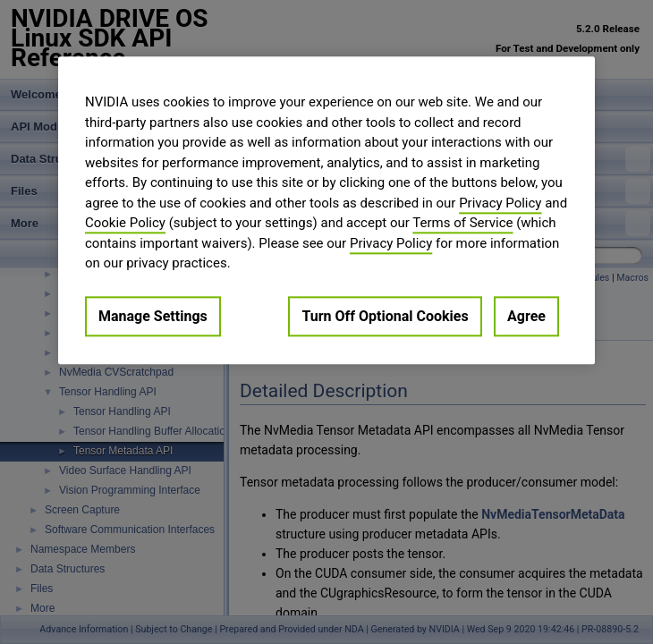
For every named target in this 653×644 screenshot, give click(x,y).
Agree (526, 316)
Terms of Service (462, 223)
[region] (326, 210)
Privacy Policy (500, 203)
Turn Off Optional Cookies (385, 316)
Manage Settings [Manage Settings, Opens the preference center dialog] (153, 316)
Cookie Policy (125, 223)
